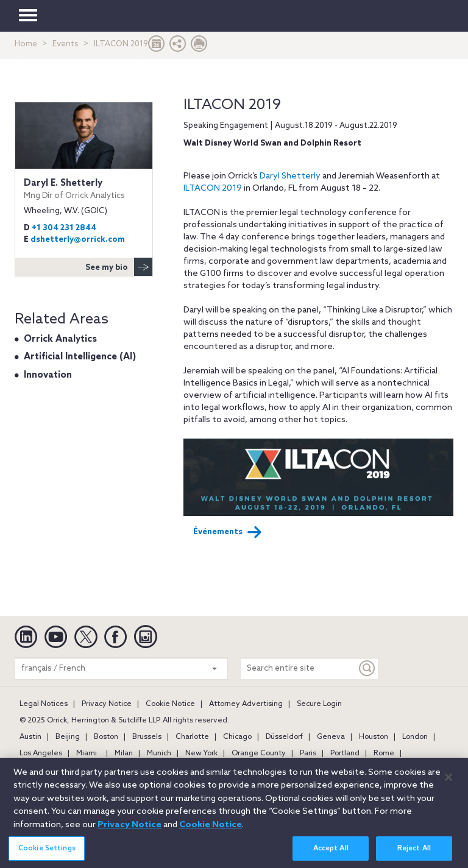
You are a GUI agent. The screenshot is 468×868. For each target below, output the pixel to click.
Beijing (68, 737)
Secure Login (319, 704)
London (415, 737)
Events (66, 44)
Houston (374, 737)
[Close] (448, 783)
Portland (345, 753)
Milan (124, 753)
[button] (178, 47)
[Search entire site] (299, 669)
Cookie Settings (47, 855)
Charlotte (192, 737)
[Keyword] (367, 669)
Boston (106, 737)
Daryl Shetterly (290, 176)
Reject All (414, 855)
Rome (384, 753)
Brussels (147, 737)
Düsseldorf (284, 737)
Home (26, 44)
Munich (159, 753)
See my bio (119, 267)
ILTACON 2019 (213, 189)
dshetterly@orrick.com (78, 240)
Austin (30, 737)
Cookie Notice (170, 704)
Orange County (259, 753)
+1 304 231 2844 (64, 228)
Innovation (48, 375)
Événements (228, 532)
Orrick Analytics (60, 339)
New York (201, 753)
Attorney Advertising (246, 704)
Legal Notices (44, 704)
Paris (308, 753)
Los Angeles (41, 753)
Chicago (237, 737)
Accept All (331, 855)
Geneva (331, 737)
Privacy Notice (107, 704)
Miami (87, 753)
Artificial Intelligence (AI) (80, 357)
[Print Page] (199, 47)
